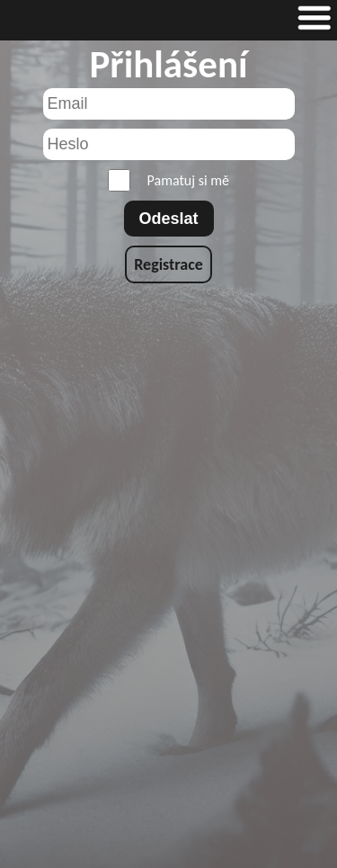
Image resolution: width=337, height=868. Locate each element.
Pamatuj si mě (168, 180)
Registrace (168, 264)
